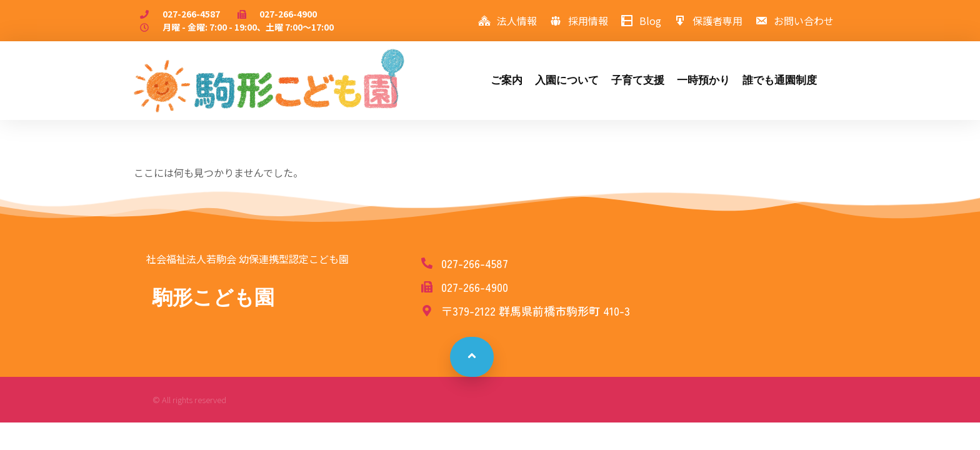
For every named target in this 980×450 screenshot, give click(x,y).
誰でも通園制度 (780, 80)
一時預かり (703, 80)
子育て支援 (638, 80)
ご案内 (507, 80)
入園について (567, 80)
